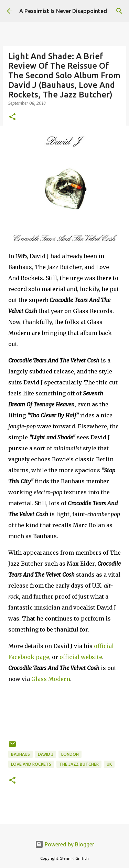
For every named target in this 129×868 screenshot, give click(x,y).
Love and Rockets (31, 764)
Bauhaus (20, 754)
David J (46, 754)
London (70, 754)
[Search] (119, 11)
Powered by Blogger (65, 844)
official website (81, 657)
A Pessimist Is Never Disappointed (63, 11)
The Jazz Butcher (79, 764)
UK (109, 764)
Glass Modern (51, 679)
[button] (12, 117)
